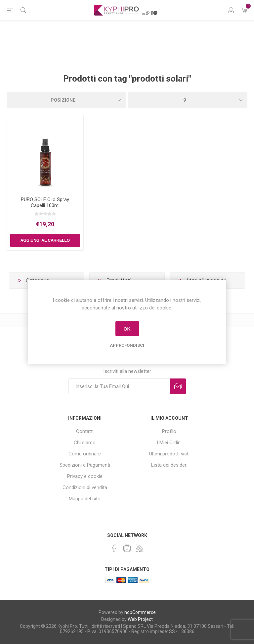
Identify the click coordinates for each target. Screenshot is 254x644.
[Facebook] (114, 548)
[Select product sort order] (66, 100)
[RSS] (140, 548)
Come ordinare (85, 454)
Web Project (140, 619)
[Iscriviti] (119, 386)
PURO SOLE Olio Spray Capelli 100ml (45, 202)
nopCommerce (140, 612)
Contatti (85, 431)
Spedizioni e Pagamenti (85, 465)
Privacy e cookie (85, 476)
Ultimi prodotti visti (169, 454)
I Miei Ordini (169, 443)
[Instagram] (127, 548)
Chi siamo (85, 443)
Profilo (169, 431)
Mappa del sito (85, 499)
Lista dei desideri (169, 465)
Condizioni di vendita (85, 487)
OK (127, 329)
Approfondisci (127, 345)
